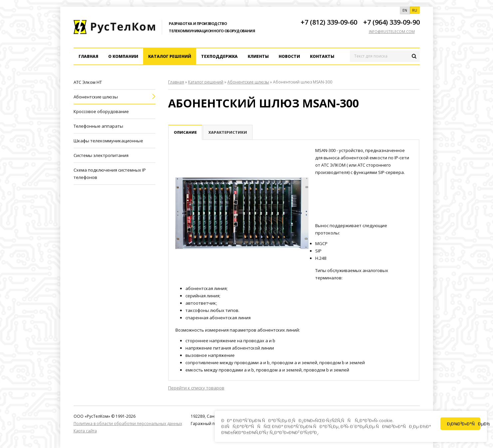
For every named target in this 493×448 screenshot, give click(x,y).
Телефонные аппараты (98, 126)
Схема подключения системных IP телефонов (110, 174)
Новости (289, 56)
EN (405, 10)
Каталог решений (170, 56)
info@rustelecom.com (392, 31)
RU (415, 10)
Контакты (322, 56)
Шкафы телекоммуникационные (108, 141)
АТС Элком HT (88, 82)
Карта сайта (85, 431)
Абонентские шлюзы (96, 97)
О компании (123, 56)
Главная (88, 56)
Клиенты (258, 56)
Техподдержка (219, 56)
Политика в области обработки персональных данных (128, 424)
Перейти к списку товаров (196, 388)
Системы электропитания (101, 155)
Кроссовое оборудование (101, 111)
